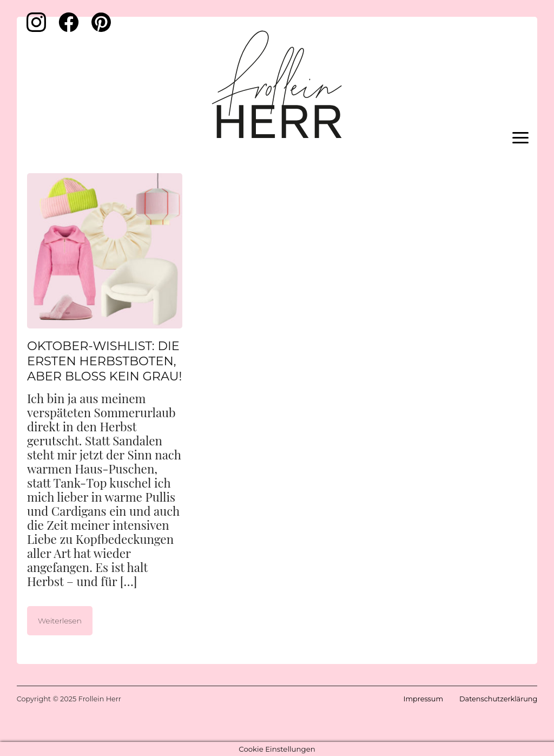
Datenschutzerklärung (498, 699)
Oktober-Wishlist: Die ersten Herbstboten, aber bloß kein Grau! (104, 361)
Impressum (423, 699)
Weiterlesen (60, 621)
